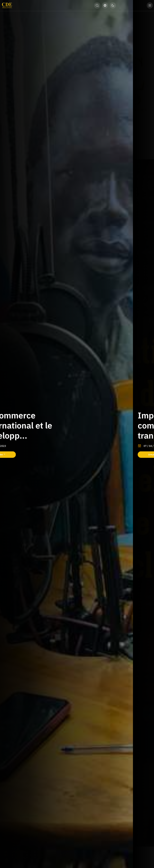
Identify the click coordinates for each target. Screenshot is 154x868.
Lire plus (21, 455)
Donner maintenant (131, 5)
